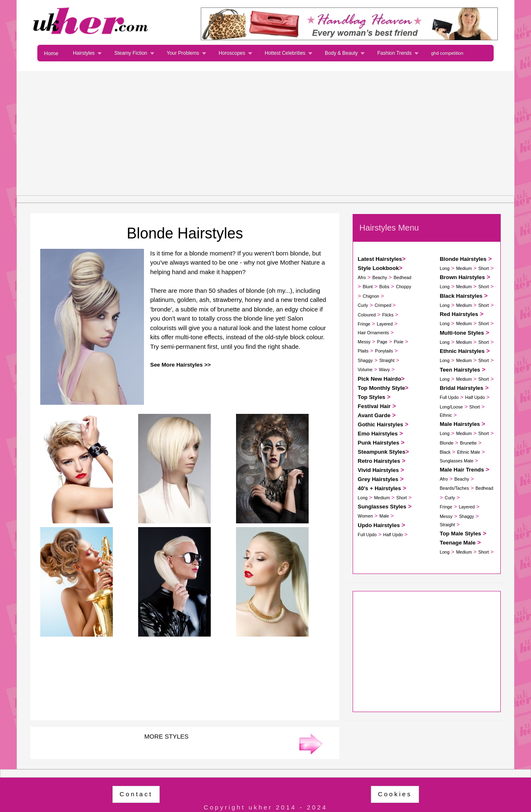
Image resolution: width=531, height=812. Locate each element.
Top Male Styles (460, 534)
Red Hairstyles (459, 314)
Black (445, 452)
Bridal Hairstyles (462, 388)
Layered (385, 324)
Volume (365, 370)
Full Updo (367, 535)
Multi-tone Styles (462, 333)
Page (382, 342)
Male (384, 516)
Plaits (363, 351)
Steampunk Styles (381, 452)
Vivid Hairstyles (378, 470)
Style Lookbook (378, 268)
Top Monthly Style (381, 388)
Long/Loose (451, 407)
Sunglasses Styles (382, 507)
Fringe (364, 324)
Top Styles (371, 397)
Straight (387, 360)
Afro (362, 277)
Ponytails (384, 351)
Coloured (367, 315)
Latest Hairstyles (380, 259)
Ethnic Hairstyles (462, 351)
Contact (136, 794)
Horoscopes (232, 53)
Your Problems (183, 53)
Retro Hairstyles (379, 461)
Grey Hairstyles (378, 479)
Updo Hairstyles (379, 525)
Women (365, 516)
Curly (363, 305)
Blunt (368, 287)
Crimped (384, 305)
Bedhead (403, 277)
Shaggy (365, 360)
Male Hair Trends (462, 470)
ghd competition (447, 53)
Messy (364, 342)
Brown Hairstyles (462, 277)
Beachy (380, 277)
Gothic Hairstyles (380, 424)
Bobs (384, 287)
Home (51, 53)
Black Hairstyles (461, 296)
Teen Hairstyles (460, 370)
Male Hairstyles (460, 424)
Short (401, 498)
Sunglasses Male (457, 461)
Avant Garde (374, 415)
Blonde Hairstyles (463, 259)
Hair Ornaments (373, 333)
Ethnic (446, 415)
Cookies (395, 794)
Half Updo (393, 535)
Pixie (398, 342)
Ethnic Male (469, 452)
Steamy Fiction (130, 53)
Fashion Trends (394, 53)
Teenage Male (458, 543)
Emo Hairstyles (378, 434)
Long (363, 498)
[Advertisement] (265, 133)
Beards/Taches (454, 488)
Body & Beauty (341, 53)
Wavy (385, 370)
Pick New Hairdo (379, 379)
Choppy (403, 287)
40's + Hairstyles (379, 488)
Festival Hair (374, 406)
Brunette (468, 443)
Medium (382, 498)
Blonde (447, 443)
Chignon (371, 296)
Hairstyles (84, 53)
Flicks (388, 315)
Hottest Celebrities (285, 53)
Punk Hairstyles (378, 443)
